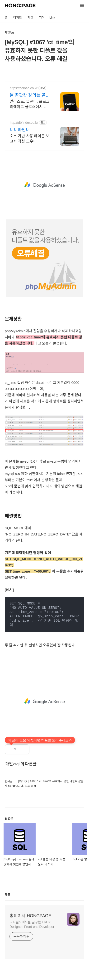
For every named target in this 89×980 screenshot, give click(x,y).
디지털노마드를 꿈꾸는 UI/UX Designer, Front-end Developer (32, 924)
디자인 (18, 17)
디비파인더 (20, 130)
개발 (30, 17)
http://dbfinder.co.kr (24, 123)
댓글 (8, 895)
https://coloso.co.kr (24, 88)
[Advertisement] (44, 185)
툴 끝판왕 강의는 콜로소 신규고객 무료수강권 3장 (30, 95)
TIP (41, 17)
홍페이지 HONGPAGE (30, 916)
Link (52, 17)
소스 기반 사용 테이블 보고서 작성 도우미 (30, 139)
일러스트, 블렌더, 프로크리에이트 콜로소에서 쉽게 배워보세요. (30, 104)
